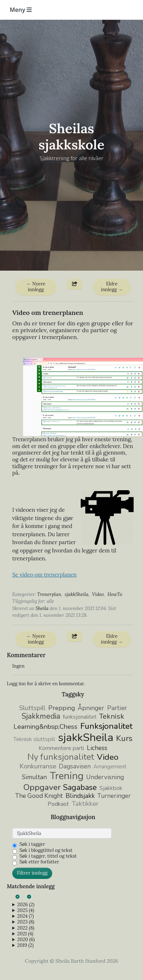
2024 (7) (26, 916)
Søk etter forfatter (39, 862)
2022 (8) (26, 928)
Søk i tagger (32, 844)
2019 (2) (26, 945)
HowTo (115, 594)
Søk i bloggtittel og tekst (46, 850)
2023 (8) (26, 922)
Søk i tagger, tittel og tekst (48, 856)
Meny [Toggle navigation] (21, 10)
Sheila (42, 608)
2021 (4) (25, 934)
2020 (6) (26, 940)
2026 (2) (26, 905)
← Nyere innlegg (36, 287)
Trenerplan (49, 594)
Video (98, 594)
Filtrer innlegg (32, 873)
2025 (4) (26, 911)
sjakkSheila (77, 594)
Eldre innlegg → (112, 287)
